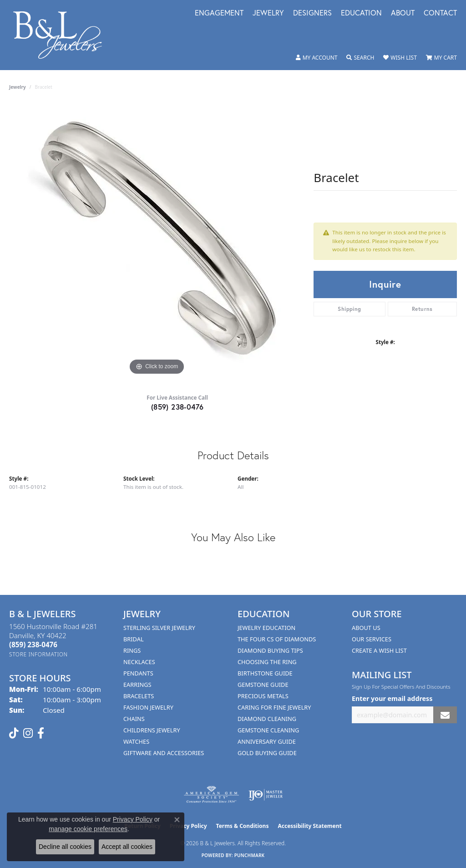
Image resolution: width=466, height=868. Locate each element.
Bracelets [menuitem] (139, 696)
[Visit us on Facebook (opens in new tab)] (41, 733)
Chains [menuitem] (134, 719)
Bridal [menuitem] (134, 639)
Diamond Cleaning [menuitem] (267, 719)
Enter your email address (392, 698)
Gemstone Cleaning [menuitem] (268, 730)
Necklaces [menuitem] (139, 662)
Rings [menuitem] (132, 650)
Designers (312, 13)
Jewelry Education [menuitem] (266, 628)
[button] (317, 58)
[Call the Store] (33, 645)
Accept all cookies (127, 847)
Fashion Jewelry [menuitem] (148, 707)
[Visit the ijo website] (266, 795)
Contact (440, 13)
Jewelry (268, 13)
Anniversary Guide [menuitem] (267, 741)
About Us (366, 628)
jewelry (18, 87)
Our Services (372, 639)
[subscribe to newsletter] (445, 715)
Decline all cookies (65, 847)
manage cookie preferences (88, 829)
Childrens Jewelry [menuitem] (152, 730)
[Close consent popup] (177, 820)
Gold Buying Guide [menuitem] (267, 753)
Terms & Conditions (243, 826)
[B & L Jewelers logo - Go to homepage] (62, 35)
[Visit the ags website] (211, 795)
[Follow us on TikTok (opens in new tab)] (14, 733)
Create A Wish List (379, 650)
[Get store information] (38, 654)
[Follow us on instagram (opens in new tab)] (28, 733)
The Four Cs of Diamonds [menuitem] (277, 639)
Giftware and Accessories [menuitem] (164, 753)
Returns (422, 309)
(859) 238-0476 (177, 407)
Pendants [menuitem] (138, 673)
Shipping (349, 309)
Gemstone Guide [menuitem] (263, 685)
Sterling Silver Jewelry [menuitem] (159, 628)
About (403, 13)
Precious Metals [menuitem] (263, 696)
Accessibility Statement (309, 826)
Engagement (219, 13)
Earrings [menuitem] (137, 685)
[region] (157, 241)
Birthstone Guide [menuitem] (265, 673)
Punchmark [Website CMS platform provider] (250, 855)
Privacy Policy (133, 819)
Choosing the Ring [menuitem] (267, 662)
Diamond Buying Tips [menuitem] (270, 650)
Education (361, 13)
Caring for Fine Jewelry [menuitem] (274, 707)
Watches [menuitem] (136, 741)
